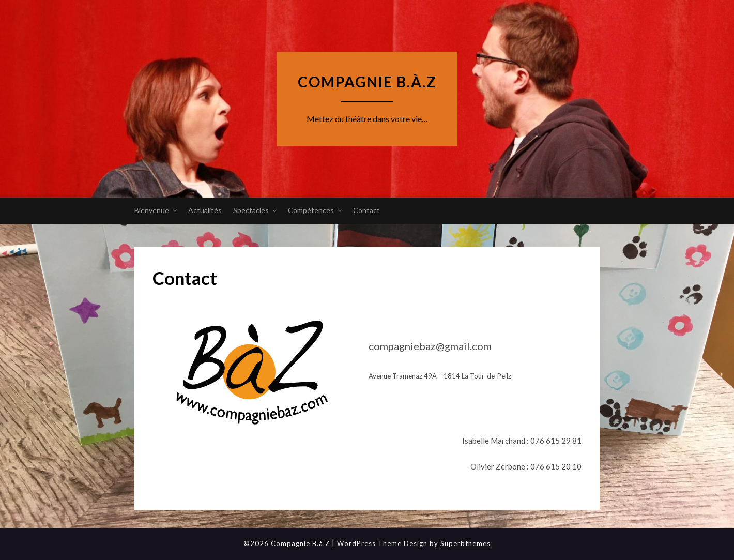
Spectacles (251, 210)
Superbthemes (465, 543)
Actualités (205, 210)
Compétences (311, 210)
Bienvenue (152, 210)
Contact (366, 210)
